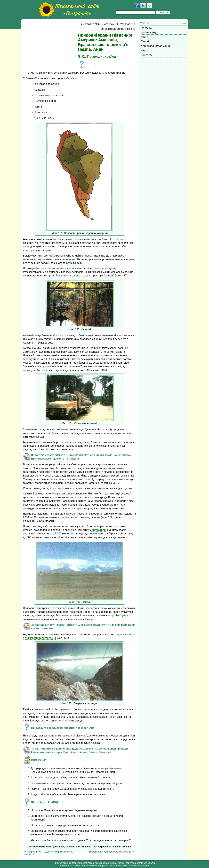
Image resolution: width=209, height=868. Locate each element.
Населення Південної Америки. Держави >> (112, 852)
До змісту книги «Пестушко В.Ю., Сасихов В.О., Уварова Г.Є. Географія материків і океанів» (80, 847)
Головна (146, 28)
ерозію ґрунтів (119, 615)
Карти (145, 50)
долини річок (55, 488)
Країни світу (149, 32)
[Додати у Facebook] (137, 6)
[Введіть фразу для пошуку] (135, 12)
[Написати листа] (149, 6)
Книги (144, 37)
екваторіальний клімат (69, 268)
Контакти (147, 55)
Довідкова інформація (155, 46)
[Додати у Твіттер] (143, 6)
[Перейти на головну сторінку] (69, 10)
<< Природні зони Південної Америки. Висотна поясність (48, 853)
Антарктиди (99, 530)
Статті (145, 41)
